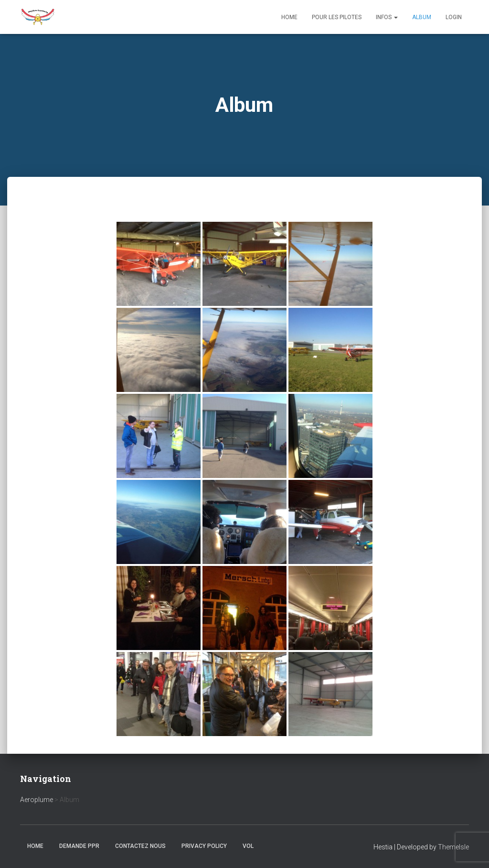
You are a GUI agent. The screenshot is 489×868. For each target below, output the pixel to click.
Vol (248, 846)
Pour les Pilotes (337, 17)
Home (289, 17)
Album (422, 17)
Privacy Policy (204, 846)
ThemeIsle (453, 847)
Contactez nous (140, 846)
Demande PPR (79, 846)
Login (454, 17)
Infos (387, 17)
